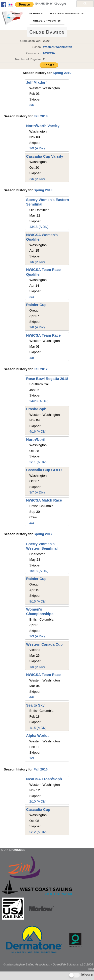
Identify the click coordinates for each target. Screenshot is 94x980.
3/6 (32, 105)
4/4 (32, 523)
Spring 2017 (43, 534)
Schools (36, 14)
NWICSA (49, 53)
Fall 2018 (41, 116)
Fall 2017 (41, 369)
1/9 (32, 758)
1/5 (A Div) (37, 262)
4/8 (32, 358)
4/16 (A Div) (38, 431)
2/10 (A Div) (38, 801)
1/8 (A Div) (37, 327)
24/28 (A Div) (39, 401)
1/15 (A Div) (38, 728)
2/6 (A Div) (37, 179)
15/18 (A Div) (39, 571)
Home (16, 14)
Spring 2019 (62, 73)
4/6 (32, 697)
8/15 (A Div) (38, 601)
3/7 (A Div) (37, 492)
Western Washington (67, 14)
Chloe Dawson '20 (47, 21)
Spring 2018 (43, 190)
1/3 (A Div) (37, 636)
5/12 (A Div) (38, 832)
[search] (54, 4)
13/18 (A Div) (39, 227)
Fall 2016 (41, 769)
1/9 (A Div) (37, 148)
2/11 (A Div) (38, 462)
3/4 (32, 297)
